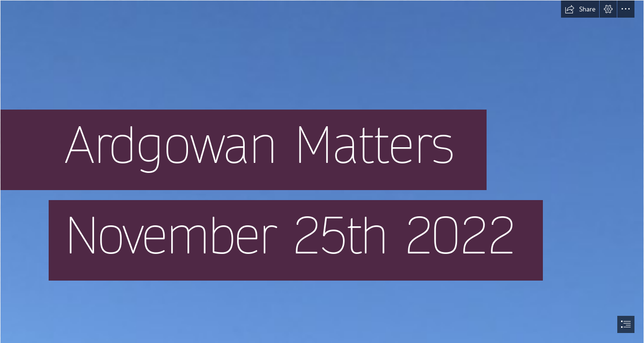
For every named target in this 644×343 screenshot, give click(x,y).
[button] (580, 9)
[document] (322, 171)
